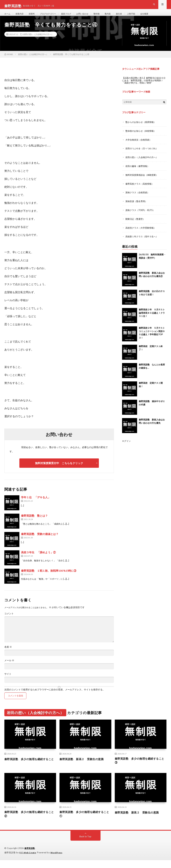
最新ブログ (73, 17)
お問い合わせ (91, 17)
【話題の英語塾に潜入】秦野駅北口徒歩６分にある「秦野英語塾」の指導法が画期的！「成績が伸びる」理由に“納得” (144, 86)
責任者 (131, 17)
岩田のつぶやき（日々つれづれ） (143, 154)
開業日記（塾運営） (136, 223)
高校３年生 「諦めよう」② (38, 558)
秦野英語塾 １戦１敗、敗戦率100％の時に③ (49, 577)
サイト (8, 680)
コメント (9, 620)
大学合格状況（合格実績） (139, 145)
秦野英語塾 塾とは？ (34, 522)
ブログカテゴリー (53, 17)
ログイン (127, 445)
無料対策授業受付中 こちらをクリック (59, 469)
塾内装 (119, 17)
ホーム (8, 17)
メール (9, 666)
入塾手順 (144, 17)
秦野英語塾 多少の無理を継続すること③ (139, 767)
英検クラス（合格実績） (138, 197)
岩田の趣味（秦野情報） (138, 171)
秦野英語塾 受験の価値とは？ (40, 540)
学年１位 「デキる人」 (36, 503)
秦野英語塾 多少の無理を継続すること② (29, 822)
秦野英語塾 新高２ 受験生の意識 (84, 765)
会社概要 (159, 17)
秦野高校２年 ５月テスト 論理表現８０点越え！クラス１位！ (153, 317)
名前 (8, 653)
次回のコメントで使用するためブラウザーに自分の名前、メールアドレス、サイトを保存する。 (55, 696)
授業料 (35, 17)
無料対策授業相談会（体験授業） (143, 180)
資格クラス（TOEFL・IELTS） (141, 215)
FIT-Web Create (28, 860)
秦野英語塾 (30, 856)
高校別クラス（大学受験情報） (142, 232)
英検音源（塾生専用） (137, 206)
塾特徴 (107, 17)
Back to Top (85, 845)
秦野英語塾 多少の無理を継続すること (29, 767)
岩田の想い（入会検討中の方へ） (38, 40)
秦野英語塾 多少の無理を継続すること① (84, 822)
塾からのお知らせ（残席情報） (142, 128)
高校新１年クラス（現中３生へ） (143, 241)
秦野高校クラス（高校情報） (141, 189)
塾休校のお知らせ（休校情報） (142, 136)
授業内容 (21, 17)
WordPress (58, 860)
